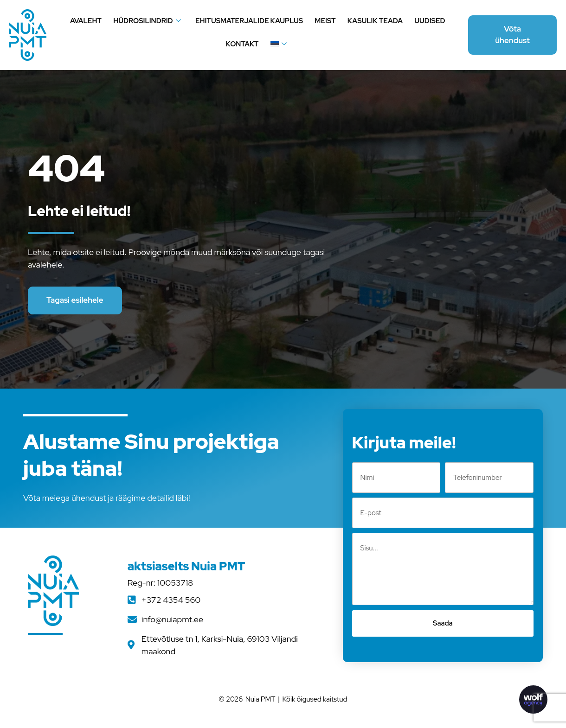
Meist (325, 21)
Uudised (428, 21)
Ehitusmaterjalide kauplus (250, 21)
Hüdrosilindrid (148, 21)
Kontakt (242, 44)
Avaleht (87, 21)
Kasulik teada (374, 21)
